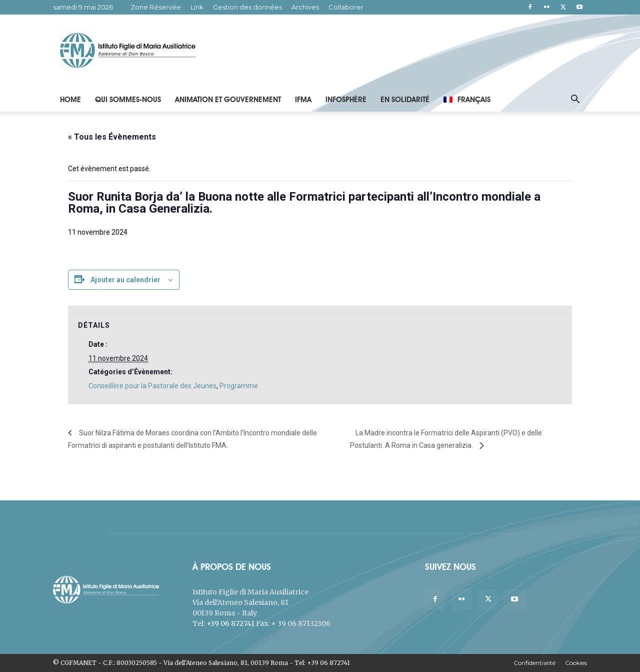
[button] (575, 100)
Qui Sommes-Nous (128, 100)
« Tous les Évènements (112, 137)
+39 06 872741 (230, 623)
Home (70, 100)
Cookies (576, 663)
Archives (305, 7)
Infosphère (346, 100)
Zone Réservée (156, 7)
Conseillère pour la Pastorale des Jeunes (152, 386)
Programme (239, 386)
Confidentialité (534, 663)
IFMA (303, 100)
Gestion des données (247, 7)
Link (197, 7)
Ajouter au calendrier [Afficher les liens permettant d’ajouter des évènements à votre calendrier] (125, 280)
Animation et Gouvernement (228, 100)
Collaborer (346, 7)
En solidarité (405, 100)
